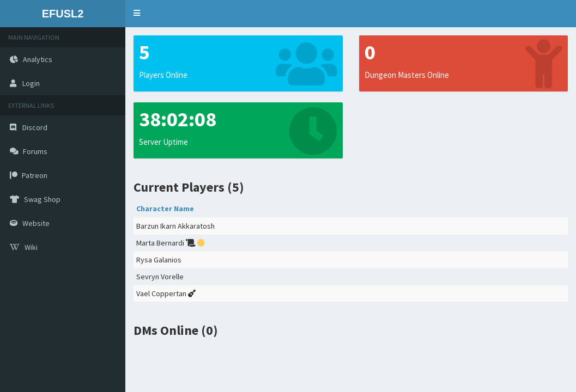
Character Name (165, 209)
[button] (137, 14)
